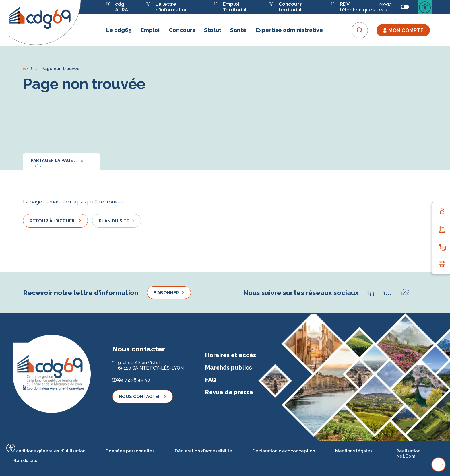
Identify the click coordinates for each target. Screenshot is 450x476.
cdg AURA (117, 7)
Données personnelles (130, 451)
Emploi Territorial (230, 7)
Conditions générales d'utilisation (49, 451)
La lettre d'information (167, 7)
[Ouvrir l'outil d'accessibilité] (11, 448)
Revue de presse (229, 392)
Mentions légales (354, 451)
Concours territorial (286, 7)
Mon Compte (403, 30)
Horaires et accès (231, 355)
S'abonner (166, 293)
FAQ (211, 380)
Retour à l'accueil (53, 221)
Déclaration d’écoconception (284, 451)
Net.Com (406, 456)
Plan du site (114, 221)
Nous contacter (140, 396)
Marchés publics (229, 368)
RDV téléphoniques (353, 7)
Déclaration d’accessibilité (203, 451)
